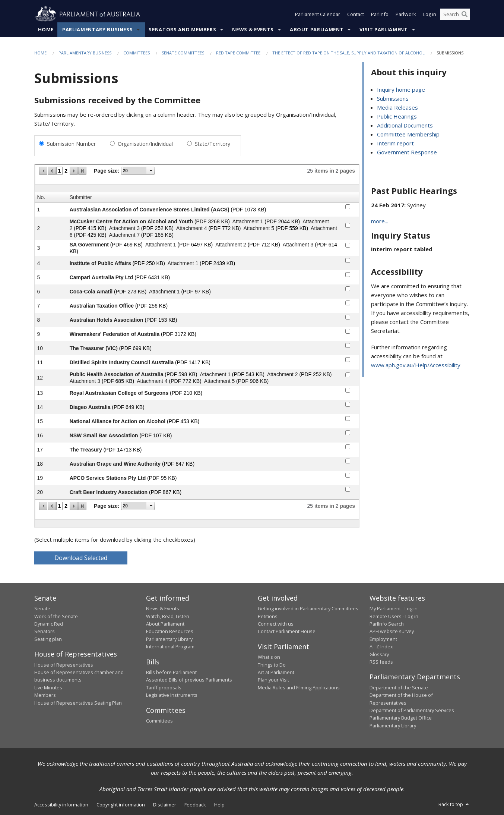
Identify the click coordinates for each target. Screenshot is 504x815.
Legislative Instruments (172, 695)
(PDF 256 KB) (151, 306)
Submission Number (71, 144)
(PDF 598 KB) (181, 374)
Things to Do (272, 665)
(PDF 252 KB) (157, 228)
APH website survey (392, 631)
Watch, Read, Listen (168, 616)
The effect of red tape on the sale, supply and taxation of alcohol (348, 53)
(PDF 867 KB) (165, 492)
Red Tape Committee (238, 53)
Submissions (393, 98)
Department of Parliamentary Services (412, 710)
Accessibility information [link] (61, 805)
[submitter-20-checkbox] (348, 489)
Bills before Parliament (171, 672)
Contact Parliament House (287, 631)
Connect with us (276, 624)
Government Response (407, 152)
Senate (42, 608)
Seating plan (48, 639)
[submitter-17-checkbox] (348, 447)
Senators (45, 631)
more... (380, 221)
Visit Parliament (383, 29)
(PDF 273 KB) (130, 292)
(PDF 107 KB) (156, 435)
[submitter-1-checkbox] (348, 207)
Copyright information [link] (121, 805)
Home (46, 29)
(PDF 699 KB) (135, 348)
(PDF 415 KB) (90, 228)
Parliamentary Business (97, 29)
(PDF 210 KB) (186, 393)
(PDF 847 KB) (178, 464)
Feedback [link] (195, 805)
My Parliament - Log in (394, 608)
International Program (170, 646)
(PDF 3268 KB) (212, 221)
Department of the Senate (399, 687)
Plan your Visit (273, 680)
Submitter (81, 197)
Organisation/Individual (145, 144)
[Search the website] (455, 14)
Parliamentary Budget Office (401, 718)
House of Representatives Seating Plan (78, 703)
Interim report (395, 143)
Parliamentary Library (169, 639)
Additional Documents (405, 125)
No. (41, 197)
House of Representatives (64, 665)
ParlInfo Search (387, 624)
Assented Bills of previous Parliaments (189, 680)
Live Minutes (48, 687)
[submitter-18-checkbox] (348, 461)
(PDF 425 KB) (90, 235)
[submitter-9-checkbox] (348, 331)
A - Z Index (381, 646)
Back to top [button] (454, 804)
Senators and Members (182, 29)
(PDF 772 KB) (224, 228)
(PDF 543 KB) (248, 374)
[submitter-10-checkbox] (348, 345)
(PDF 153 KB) (161, 320)
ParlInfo (380, 14)
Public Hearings (397, 116)
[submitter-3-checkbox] (348, 245)
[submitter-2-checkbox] (348, 225)
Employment (383, 639)
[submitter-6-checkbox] (348, 289)
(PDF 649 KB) (128, 407)
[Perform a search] (465, 14)
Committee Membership (408, 134)
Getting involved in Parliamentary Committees (308, 608)
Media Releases (397, 107)
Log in (430, 14)
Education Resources (170, 631)
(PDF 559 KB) (292, 228)
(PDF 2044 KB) (282, 221)
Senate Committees (183, 53)
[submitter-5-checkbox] (348, 275)
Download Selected (81, 558)
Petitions (268, 616)
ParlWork (406, 14)
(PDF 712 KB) (264, 245)
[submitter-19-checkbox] (348, 475)
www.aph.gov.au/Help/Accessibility (416, 365)
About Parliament (317, 29)
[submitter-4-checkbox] (348, 260)
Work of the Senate (56, 616)
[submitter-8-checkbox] (348, 317)
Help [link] (219, 805)
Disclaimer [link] (165, 805)
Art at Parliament (276, 672)
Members (45, 695)
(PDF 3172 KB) (179, 334)
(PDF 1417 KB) (193, 362)
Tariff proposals (164, 687)
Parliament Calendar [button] (318, 14)
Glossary (379, 654)
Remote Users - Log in (394, 616)
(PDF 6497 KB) (195, 245)
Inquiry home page (401, 89)
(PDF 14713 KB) (123, 450)
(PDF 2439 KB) (217, 263)
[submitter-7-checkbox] (348, 303)
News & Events (253, 29)
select (151, 171)
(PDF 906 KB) (252, 381)
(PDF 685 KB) (118, 381)
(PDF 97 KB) (196, 292)
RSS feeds (381, 662)
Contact (356, 14)
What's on (269, 657)
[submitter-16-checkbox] (348, 433)
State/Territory (213, 144)
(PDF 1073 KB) (248, 210)
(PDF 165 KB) (157, 235)
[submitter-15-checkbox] (348, 418)
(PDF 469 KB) (126, 245)
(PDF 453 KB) (183, 421)
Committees (137, 53)
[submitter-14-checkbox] (348, 404)
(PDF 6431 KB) (152, 277)
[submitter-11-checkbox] (348, 360)
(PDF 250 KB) (149, 263)
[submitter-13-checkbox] (348, 390)
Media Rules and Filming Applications (299, 687)
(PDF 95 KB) (162, 478)
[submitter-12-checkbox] (348, 375)
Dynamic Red (49, 624)
